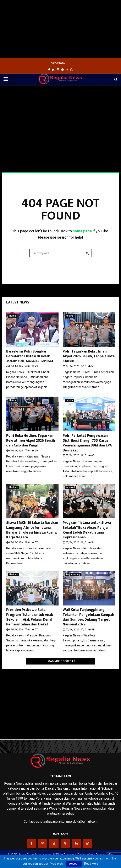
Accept (74, 864)
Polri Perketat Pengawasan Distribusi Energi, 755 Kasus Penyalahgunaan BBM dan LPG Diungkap (87, 443)
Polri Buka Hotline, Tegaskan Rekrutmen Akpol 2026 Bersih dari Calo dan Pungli (31, 441)
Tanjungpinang (73, 574)
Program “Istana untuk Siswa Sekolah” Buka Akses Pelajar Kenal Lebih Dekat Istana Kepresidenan (87, 530)
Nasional (14, 487)
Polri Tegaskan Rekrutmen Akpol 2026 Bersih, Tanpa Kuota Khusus (89, 356)
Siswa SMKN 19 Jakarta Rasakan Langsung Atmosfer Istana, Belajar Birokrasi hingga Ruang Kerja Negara (32, 530)
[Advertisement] (60, 29)
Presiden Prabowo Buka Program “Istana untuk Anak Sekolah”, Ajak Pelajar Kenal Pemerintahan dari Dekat (30, 617)
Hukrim (13, 316)
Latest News (18, 302)
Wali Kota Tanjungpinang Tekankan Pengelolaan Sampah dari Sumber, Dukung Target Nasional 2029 (88, 617)
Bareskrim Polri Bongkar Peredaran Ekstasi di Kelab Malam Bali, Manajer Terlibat (30, 356)
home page (82, 231)
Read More (91, 864)
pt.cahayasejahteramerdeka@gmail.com (69, 822)
